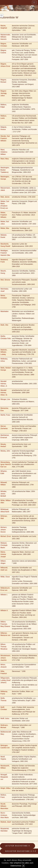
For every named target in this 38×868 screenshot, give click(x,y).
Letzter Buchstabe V (18, 846)
